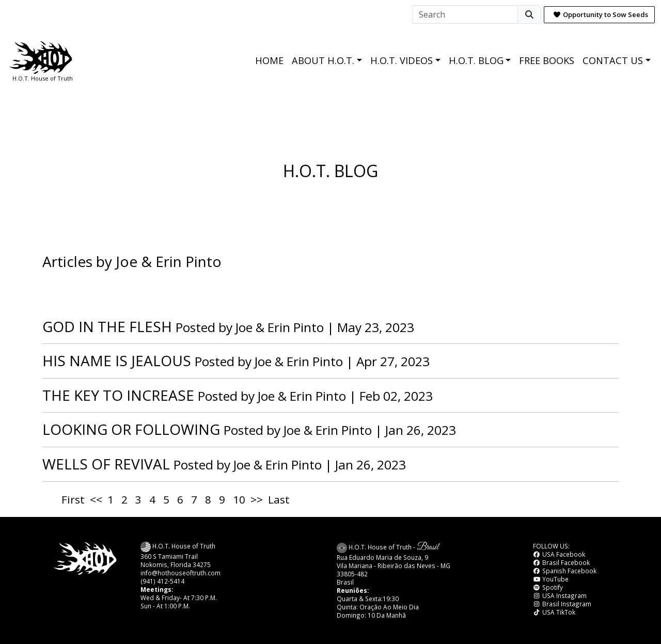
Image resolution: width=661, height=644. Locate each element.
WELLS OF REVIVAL (106, 464)
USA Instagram (560, 595)
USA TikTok (554, 612)
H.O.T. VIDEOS (402, 60)
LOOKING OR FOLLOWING (131, 429)
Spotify (548, 587)
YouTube (551, 579)
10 (239, 499)
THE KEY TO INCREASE (118, 395)
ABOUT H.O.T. (323, 60)
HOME (269, 60)
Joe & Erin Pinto (280, 327)
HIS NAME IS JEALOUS (117, 360)
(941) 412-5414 (162, 581)
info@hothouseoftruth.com (180, 573)
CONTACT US (613, 60)
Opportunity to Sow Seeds (601, 14)
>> (257, 499)
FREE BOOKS (547, 60)
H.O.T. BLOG (476, 60)
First (73, 499)
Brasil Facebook (561, 562)
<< (96, 499)
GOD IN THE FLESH (107, 326)
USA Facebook (559, 554)
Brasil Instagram (562, 604)
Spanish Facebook (565, 571)
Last (279, 499)
